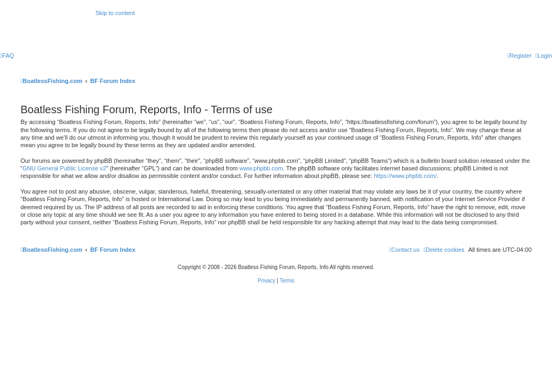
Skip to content (115, 13)
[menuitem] (7, 56)
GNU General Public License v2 (64, 168)
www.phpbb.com (261, 168)
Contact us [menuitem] (405, 250)
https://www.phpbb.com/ (405, 176)
